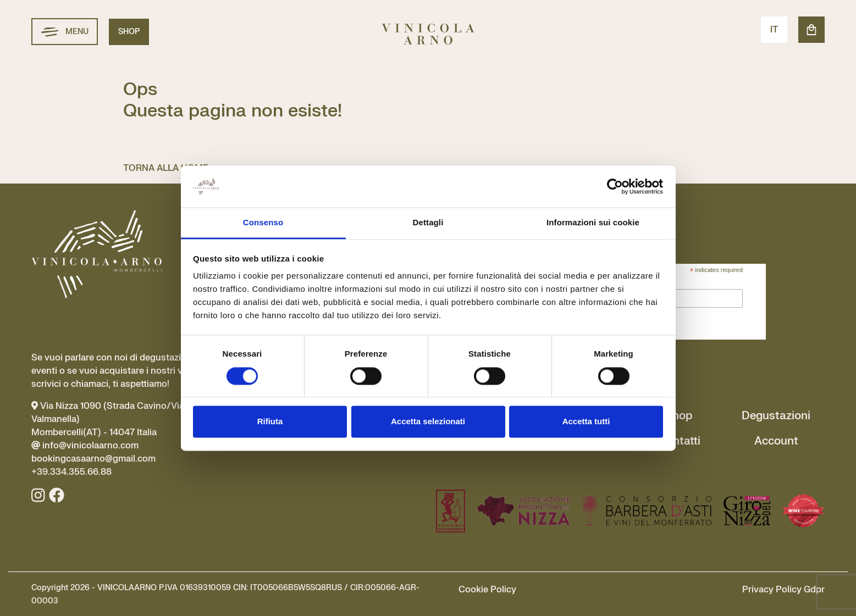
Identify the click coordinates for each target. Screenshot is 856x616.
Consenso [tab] (263, 223)
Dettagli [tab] (428, 223)
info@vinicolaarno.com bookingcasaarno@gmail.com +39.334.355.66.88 (93, 459)
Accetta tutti (586, 422)
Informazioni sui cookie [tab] (593, 223)
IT (774, 30)
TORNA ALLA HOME (166, 168)
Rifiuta (270, 422)
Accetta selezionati (428, 422)
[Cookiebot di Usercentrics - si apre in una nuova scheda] (615, 186)
